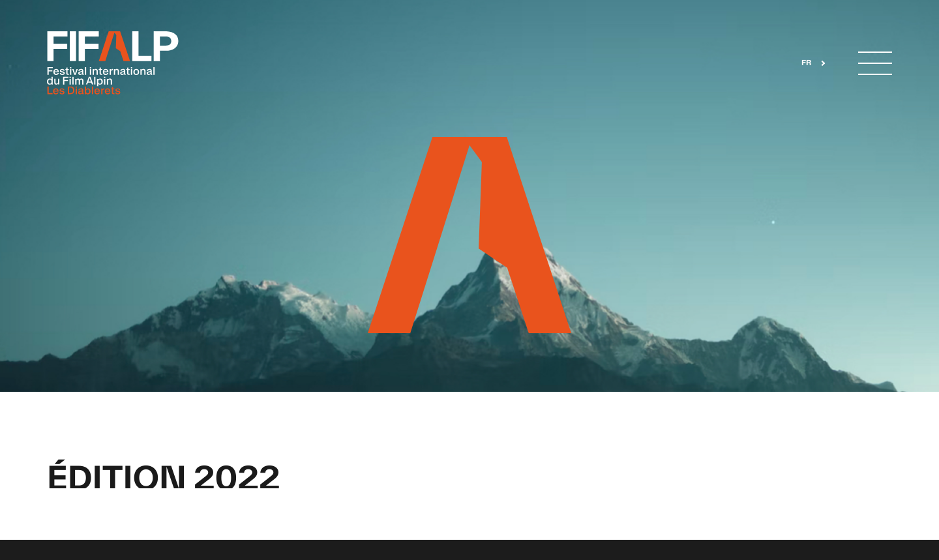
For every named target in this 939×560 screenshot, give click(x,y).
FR (806, 63)
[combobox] (810, 64)
